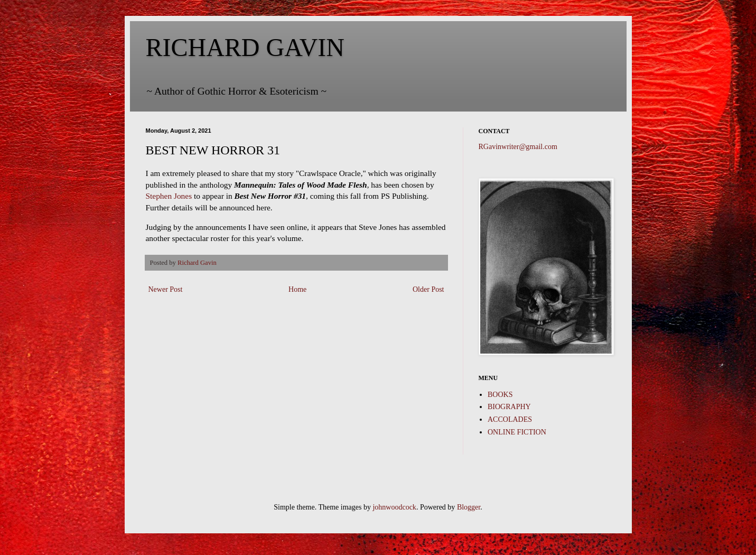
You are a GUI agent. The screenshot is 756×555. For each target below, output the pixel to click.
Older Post (428, 289)
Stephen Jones (169, 196)
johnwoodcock (394, 507)
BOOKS (500, 395)
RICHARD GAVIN (245, 47)
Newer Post (166, 289)
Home (297, 289)
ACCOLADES (510, 419)
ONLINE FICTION (517, 432)
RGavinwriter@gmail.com (518, 147)
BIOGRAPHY (509, 407)
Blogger (469, 507)
